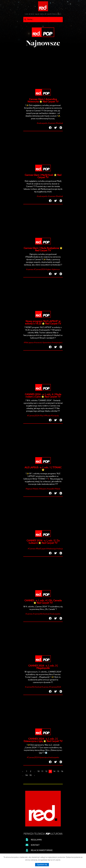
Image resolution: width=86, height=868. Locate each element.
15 (58, 771)
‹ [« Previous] (23, 771)
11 (42, 771)
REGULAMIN (36, 840)
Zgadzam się (42, 865)
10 (38, 771)
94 (27, 775)
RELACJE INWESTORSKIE (42, 851)
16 (62, 771)
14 (54, 771)
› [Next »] (34, 775)
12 (46, 771)
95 (31, 775)
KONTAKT (35, 845)
